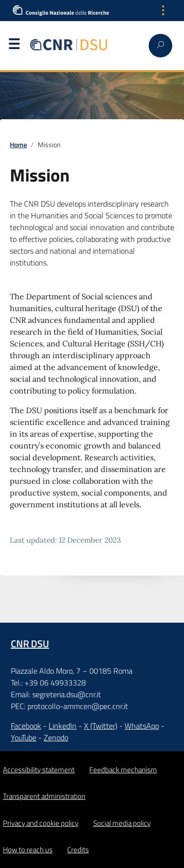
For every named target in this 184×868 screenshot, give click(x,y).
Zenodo (56, 737)
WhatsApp (142, 726)
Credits (78, 850)
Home (18, 145)
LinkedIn (63, 726)
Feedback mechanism (123, 770)
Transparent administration (44, 796)
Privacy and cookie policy (41, 823)
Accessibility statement (39, 770)
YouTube (24, 737)
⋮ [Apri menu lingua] (163, 10)
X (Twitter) (101, 726)
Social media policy (122, 823)
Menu (14, 46)
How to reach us (28, 850)
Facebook (26, 726)
